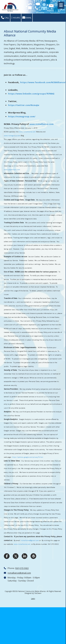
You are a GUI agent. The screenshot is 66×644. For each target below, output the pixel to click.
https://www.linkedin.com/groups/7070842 (31, 94)
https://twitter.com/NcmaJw (24, 105)
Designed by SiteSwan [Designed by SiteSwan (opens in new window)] (33, 593)
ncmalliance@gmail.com (30, 540)
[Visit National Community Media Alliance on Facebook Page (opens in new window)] (7, 556)
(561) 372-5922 (22, 568)
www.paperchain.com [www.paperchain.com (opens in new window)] (12, 170)
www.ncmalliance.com (41, 124)
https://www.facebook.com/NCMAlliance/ (43, 82)
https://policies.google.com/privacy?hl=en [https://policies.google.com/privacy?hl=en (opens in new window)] (28, 457)
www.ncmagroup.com (12, 136)
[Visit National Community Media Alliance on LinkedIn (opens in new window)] (25, 556)
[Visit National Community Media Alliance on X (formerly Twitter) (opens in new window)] (16, 556)
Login (33, 599)
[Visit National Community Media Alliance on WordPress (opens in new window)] (33, 556)
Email (27, 18)
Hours (16, 18)
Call (5, 18)
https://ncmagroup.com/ (22, 116)
